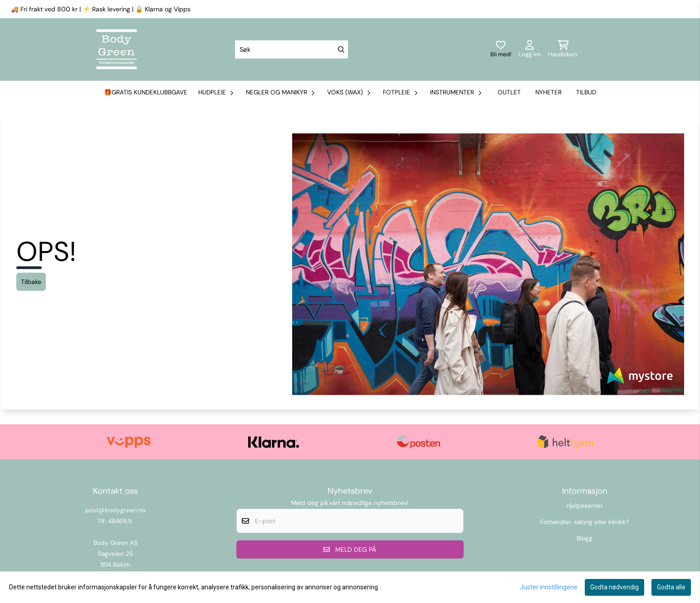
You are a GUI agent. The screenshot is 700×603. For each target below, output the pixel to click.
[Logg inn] (501, 49)
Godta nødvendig (614, 587)
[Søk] (291, 49)
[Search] (341, 49)
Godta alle (671, 587)
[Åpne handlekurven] (563, 49)
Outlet (509, 92)
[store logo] (117, 49)
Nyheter (548, 92)
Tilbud (586, 92)
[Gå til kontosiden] (530, 49)
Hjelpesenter (585, 506)
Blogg (585, 538)
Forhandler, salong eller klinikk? (585, 522)
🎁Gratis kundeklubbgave (146, 92)
